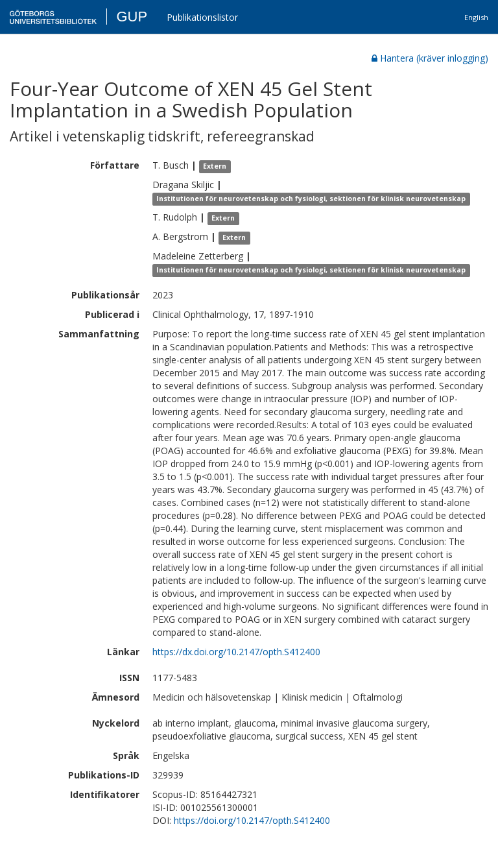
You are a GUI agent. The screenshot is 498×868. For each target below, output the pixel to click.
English (476, 17)
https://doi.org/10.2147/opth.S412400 (252, 820)
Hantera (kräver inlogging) (430, 58)
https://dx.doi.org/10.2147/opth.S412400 (236, 652)
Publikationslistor (202, 17)
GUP (132, 17)
